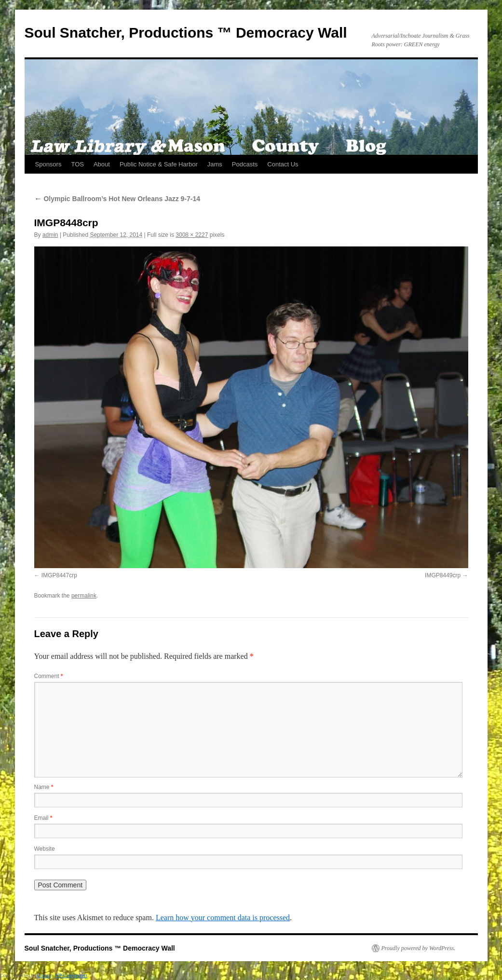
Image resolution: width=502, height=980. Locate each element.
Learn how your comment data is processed (223, 918)
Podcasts (245, 164)
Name (44, 787)
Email (43, 818)
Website (45, 849)
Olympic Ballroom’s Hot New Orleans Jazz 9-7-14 (117, 199)
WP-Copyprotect (71, 975)
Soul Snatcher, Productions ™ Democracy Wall (186, 33)
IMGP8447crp (59, 575)
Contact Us (283, 164)
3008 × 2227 (192, 235)
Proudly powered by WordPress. (419, 948)
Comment (49, 676)
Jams (215, 164)
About (102, 164)
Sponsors (48, 164)
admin (50, 235)
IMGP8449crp (443, 575)
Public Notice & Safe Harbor (159, 164)
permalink (84, 596)
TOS (77, 164)
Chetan (44, 975)
